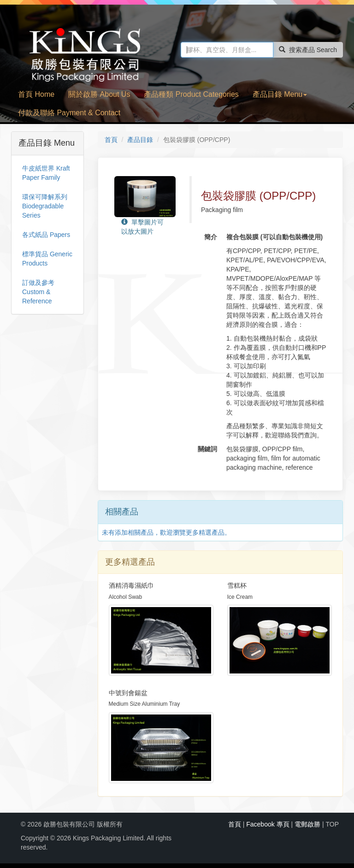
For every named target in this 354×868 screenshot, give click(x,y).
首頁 (111, 140)
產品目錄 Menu (280, 94)
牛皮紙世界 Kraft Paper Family (46, 173)
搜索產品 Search (308, 50)
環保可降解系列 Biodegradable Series (45, 206)
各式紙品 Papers (46, 235)
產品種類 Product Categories (191, 94)
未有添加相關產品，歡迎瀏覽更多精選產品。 (166, 532)
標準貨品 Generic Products (47, 259)
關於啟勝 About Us (99, 94)
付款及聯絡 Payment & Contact (69, 113)
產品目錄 (140, 140)
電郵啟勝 (307, 824)
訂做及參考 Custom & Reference (38, 292)
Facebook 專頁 (268, 824)
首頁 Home (36, 94)
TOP (332, 824)
